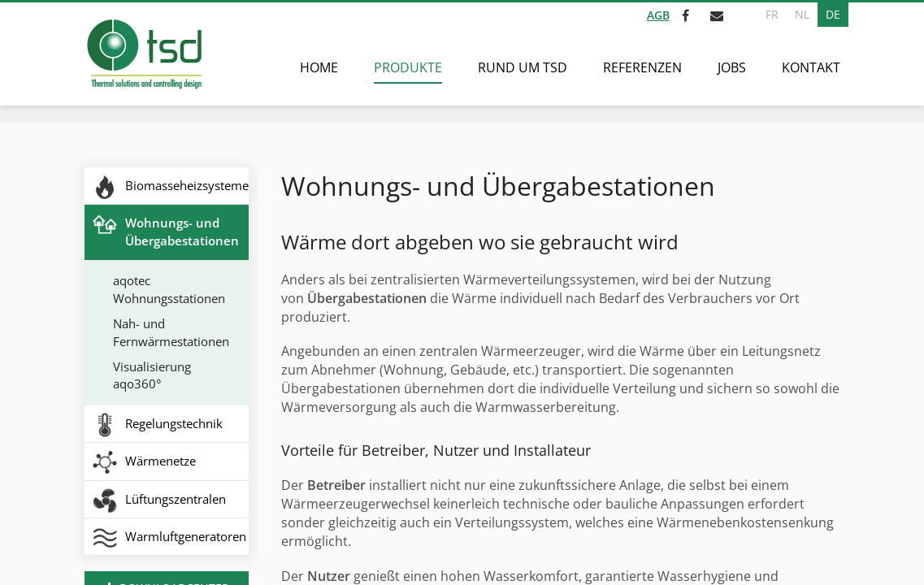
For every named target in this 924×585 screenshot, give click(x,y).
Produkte (408, 67)
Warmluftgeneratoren (186, 536)
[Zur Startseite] (143, 54)
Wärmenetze (161, 461)
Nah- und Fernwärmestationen (171, 332)
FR (772, 14)
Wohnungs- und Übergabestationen (182, 231)
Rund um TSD (523, 67)
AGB (658, 15)
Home (319, 67)
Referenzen (642, 67)
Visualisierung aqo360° (152, 375)
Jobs (732, 67)
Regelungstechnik (174, 423)
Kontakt (811, 67)
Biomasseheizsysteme (187, 185)
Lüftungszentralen (176, 499)
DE (833, 14)
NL (802, 14)
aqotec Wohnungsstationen (169, 289)
